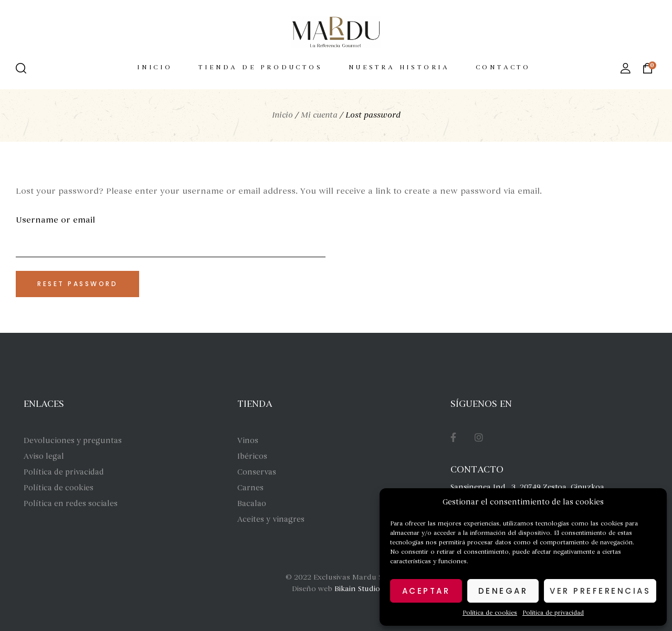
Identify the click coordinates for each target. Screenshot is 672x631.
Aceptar (426, 591)
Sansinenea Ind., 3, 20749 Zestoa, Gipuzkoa (527, 487)
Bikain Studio (357, 589)
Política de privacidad (553, 613)
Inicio (282, 115)
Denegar (503, 591)
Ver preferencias (600, 591)
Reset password (77, 284)
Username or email (55, 220)
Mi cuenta (319, 115)
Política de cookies (490, 613)
